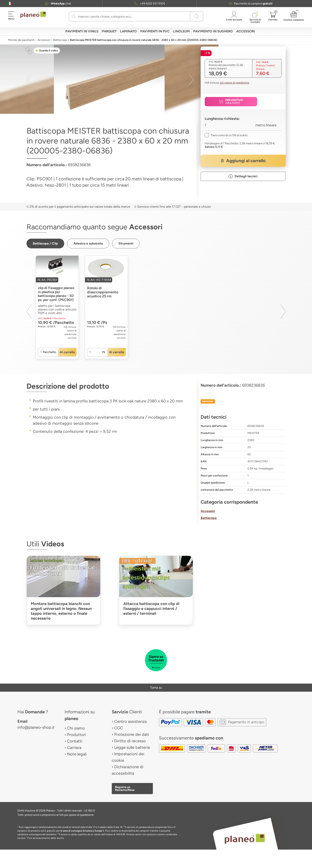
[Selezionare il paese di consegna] (10, 4)
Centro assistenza (130, 722)
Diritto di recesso (130, 741)
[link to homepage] (33, 15)
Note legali (77, 754)
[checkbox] (226, 135)
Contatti (75, 741)
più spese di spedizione (235, 83)
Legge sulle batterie (132, 748)
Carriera (74, 748)
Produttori (77, 735)
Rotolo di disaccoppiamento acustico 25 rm (103, 292)
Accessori (44, 40)
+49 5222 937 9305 (152, 4)
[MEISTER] (243, 402)
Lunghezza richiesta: (222, 119)
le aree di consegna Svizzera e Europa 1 (82, 831)
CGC (119, 728)
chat (61, 4)
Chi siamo (76, 728)
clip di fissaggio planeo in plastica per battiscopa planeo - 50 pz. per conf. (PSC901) (57, 294)
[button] (10, 4)
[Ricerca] (74, 16)
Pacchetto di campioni (253, 4)
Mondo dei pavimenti (21, 40)
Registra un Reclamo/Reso (125, 789)
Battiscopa (60, 40)
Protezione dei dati (132, 735)
